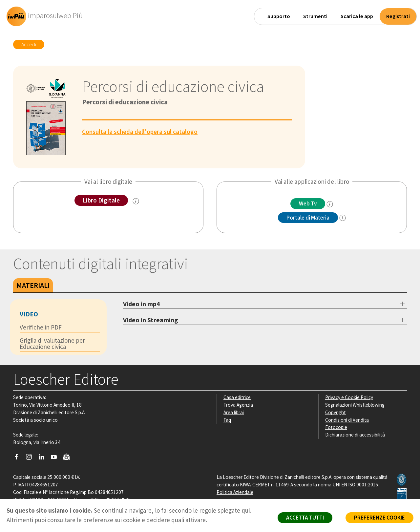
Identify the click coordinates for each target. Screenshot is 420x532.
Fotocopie (336, 427)
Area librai (234, 412)
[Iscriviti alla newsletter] (69, 458)
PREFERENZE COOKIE (379, 518)
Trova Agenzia (238, 405)
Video (29, 314)
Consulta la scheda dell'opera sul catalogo (140, 132)
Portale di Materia (308, 218)
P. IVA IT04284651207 (36, 485)
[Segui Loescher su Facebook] (19, 458)
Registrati (398, 16)
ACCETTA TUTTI (305, 518)
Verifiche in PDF (41, 327)
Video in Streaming (151, 320)
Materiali (33, 285)
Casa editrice (237, 397)
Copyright (336, 412)
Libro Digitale (101, 200)
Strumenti (315, 16)
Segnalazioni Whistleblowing (355, 405)
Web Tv (308, 203)
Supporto (279, 16)
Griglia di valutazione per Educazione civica (52, 343)
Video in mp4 (142, 304)
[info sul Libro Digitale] (136, 201)
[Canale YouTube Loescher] (56, 458)
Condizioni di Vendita (347, 420)
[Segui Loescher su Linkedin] (44, 458)
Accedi (29, 44)
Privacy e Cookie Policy (349, 397)
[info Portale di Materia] (343, 218)
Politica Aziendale (235, 492)
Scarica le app (357, 16)
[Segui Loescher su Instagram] (31, 458)
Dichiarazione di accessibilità (355, 435)
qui (246, 510)
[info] (330, 204)
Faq (227, 420)
